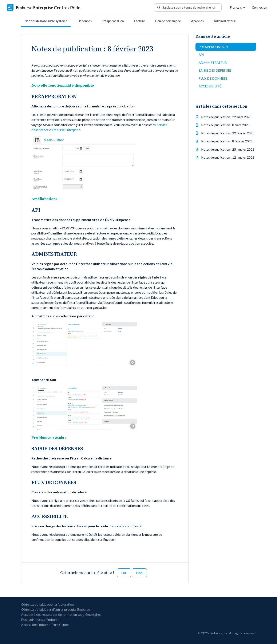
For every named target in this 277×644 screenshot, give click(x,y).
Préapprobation (113, 21)
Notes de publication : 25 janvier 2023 (228, 149)
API (201, 55)
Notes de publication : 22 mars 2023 (226, 117)
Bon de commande (168, 21)
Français (238, 7)
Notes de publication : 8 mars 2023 (225, 125)
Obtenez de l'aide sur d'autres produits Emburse (56, 609)
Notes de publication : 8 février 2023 (227, 141)
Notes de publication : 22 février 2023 (228, 133)
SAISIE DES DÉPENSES (215, 70)
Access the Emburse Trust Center (45, 625)
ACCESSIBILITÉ (210, 86)
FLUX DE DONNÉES (213, 78)
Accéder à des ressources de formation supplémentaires (61, 614)
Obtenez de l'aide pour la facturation (47, 604)
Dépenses (85, 21)
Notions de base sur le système (46, 21)
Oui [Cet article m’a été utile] (124, 573)
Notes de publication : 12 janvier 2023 (228, 157)
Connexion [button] (260, 7)
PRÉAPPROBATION (213, 47)
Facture (140, 21)
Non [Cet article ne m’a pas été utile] (139, 573)
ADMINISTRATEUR (213, 63)
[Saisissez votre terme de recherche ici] (188, 8)
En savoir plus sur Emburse (40, 619)
